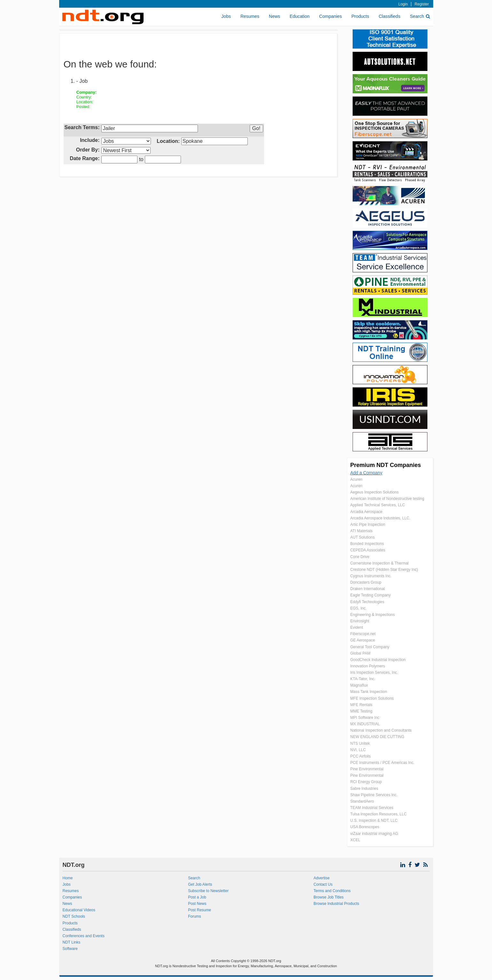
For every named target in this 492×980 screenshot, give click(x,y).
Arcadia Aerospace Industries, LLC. (380, 518)
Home (68, 878)
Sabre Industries (364, 789)
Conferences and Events (84, 936)
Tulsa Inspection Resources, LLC (379, 814)
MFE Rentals (361, 705)
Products (360, 16)
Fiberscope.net (363, 634)
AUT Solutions (363, 537)
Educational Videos (79, 910)
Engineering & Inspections (373, 615)
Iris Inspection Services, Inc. (374, 673)
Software (70, 949)
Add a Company (366, 473)
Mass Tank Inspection (369, 692)
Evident (357, 627)
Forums (195, 916)
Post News (197, 904)
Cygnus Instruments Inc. (371, 576)
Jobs (226, 16)
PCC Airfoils (361, 756)
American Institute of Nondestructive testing (387, 499)
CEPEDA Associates (368, 550)
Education (300, 16)
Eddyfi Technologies (367, 602)
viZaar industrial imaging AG (374, 834)
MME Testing (361, 711)
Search (420, 16)
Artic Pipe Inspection (368, 525)
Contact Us (323, 884)
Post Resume (199, 910)
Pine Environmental (367, 769)
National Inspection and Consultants (381, 730)
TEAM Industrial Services (372, 808)
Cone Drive (360, 557)
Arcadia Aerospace (367, 512)
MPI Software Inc (365, 718)
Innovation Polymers (368, 666)
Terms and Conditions (332, 891)
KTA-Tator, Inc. (363, 679)
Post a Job (197, 897)
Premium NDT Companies (386, 465)
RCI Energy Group (366, 782)
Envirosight (360, 621)
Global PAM (360, 653)
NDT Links (72, 942)
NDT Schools (74, 916)
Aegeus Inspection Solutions (375, 492)
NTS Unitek (360, 743)
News (274, 16)
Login (403, 4)
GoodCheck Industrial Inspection (378, 660)
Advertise (322, 878)
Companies (330, 16)
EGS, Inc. (359, 608)
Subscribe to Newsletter (208, 891)
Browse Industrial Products (336, 904)
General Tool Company (370, 647)
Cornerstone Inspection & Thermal (380, 563)
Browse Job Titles (329, 897)
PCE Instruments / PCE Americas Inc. (383, 763)
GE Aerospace (363, 640)
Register (422, 4)
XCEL (355, 840)
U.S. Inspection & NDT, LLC (374, 821)
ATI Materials (362, 531)
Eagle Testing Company (371, 595)
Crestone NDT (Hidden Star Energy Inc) (384, 570)
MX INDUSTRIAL (365, 724)
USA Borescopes (365, 827)
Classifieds (389, 16)
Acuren (356, 479)
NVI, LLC (358, 750)
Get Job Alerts (200, 884)
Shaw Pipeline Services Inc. (374, 795)
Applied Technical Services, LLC (378, 505)
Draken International (368, 589)
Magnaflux (359, 685)
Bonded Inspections (367, 544)
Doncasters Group (366, 582)
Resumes (250, 16)
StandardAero (362, 801)
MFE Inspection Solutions (372, 698)
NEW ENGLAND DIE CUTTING (377, 737)
